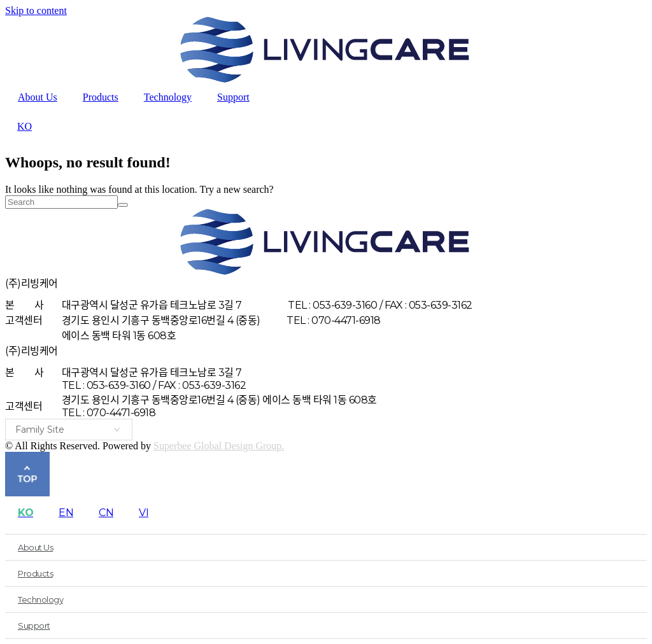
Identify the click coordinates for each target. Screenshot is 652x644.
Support (233, 97)
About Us (38, 97)
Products (101, 97)
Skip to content (36, 10)
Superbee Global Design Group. (219, 446)
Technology (168, 97)
